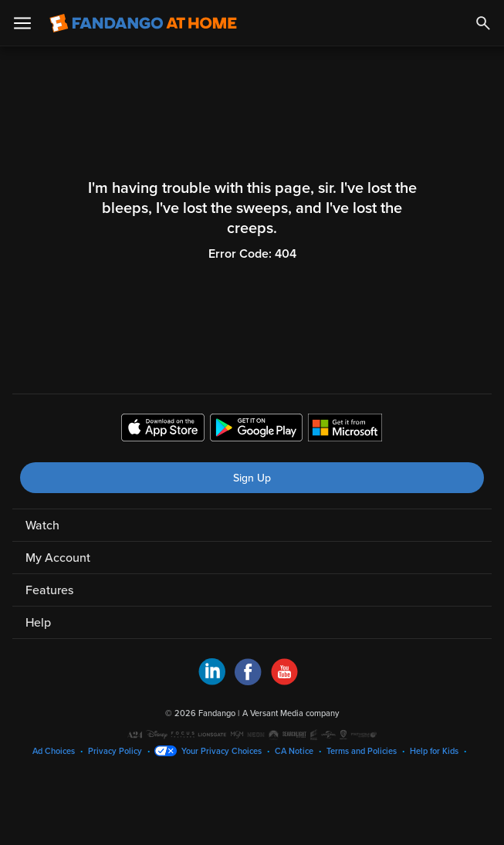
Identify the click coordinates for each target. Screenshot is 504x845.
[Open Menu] (22, 23)
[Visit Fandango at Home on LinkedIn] (212, 681)
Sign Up (252, 478)
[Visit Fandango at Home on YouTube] (284, 681)
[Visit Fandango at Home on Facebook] (248, 681)
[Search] (483, 23)
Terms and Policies (362, 751)
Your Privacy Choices (222, 751)
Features (49, 590)
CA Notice (294, 751)
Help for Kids (434, 751)
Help (38, 623)
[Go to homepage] (143, 23)
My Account (58, 558)
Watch (42, 526)
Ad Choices (54, 751)
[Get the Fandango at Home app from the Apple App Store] (163, 430)
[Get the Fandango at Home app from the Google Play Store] (256, 430)
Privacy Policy (115, 751)
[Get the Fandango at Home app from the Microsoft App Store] (345, 430)
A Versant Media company (291, 713)
